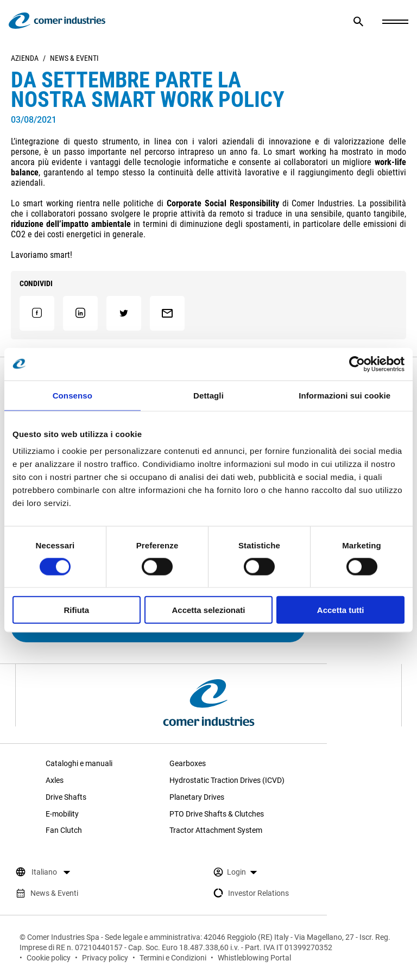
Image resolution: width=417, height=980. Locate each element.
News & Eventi (74, 58)
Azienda (25, 58)
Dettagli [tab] (208, 395)
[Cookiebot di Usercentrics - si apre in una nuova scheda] (357, 364)
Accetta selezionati (208, 610)
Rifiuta (76, 610)
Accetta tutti (341, 610)
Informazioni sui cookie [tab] (345, 395)
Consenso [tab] (72, 395)
